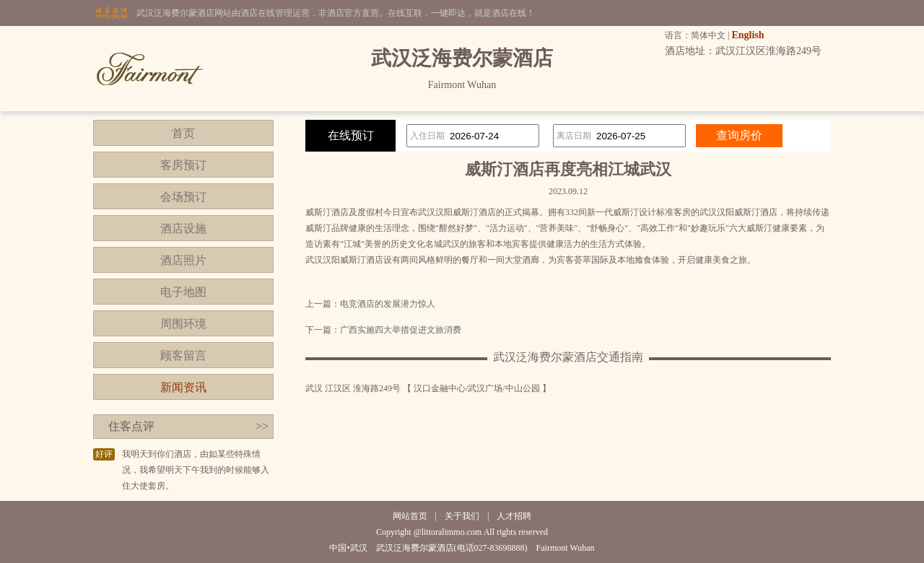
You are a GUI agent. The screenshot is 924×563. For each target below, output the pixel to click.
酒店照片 (183, 260)
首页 (183, 133)
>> (262, 426)
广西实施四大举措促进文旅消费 (401, 330)
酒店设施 (183, 228)
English (748, 35)
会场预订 (183, 197)
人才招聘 (514, 516)
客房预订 (183, 165)
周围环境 (183, 324)
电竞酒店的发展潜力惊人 (388, 304)
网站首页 (410, 516)
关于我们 (462, 516)
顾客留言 (183, 355)
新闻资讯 (183, 387)
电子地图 (183, 292)
